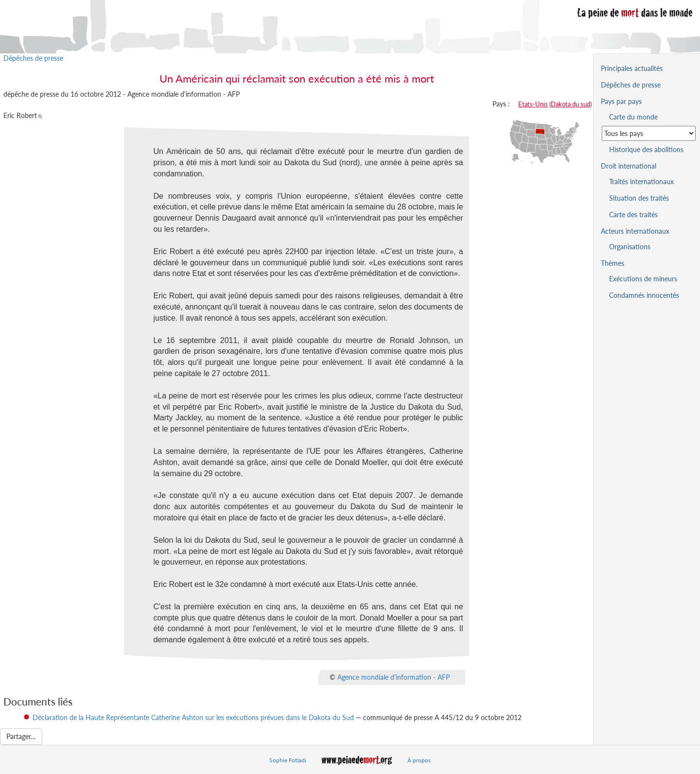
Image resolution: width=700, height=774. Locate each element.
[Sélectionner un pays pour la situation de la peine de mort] (649, 133)
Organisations (630, 247)
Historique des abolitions (646, 149)
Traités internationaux (641, 181)
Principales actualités (632, 68)
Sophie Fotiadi (288, 760)
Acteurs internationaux (635, 231)
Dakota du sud (570, 104)
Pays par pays (621, 101)
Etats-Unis (533, 104)
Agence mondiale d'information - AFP (394, 677)
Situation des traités (639, 198)
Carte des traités (633, 215)
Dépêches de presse (33, 58)
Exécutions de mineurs (643, 279)
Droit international (629, 166)
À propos (419, 760)
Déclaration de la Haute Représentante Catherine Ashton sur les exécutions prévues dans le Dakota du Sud (193, 717)
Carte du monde (633, 117)
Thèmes (612, 263)
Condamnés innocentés (644, 295)
